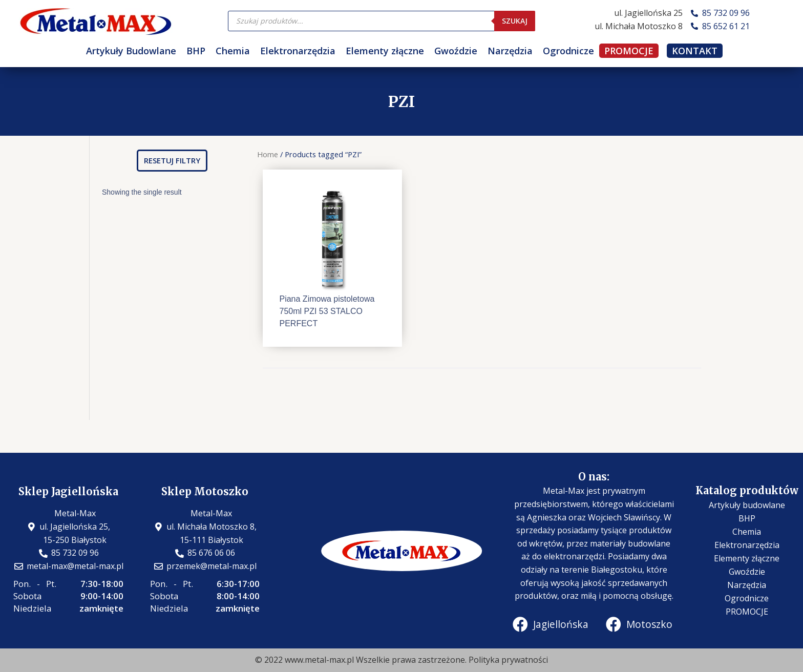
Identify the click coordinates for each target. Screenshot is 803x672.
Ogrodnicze (568, 51)
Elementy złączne (385, 51)
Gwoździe (456, 51)
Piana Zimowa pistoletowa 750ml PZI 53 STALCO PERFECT (327, 311)
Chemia (233, 51)
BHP (196, 51)
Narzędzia (510, 51)
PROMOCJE (629, 51)
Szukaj (515, 21)
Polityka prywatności (508, 660)
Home (268, 154)
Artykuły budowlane (747, 505)
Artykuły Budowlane (131, 51)
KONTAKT (695, 51)
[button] (172, 161)
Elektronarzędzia (298, 51)
